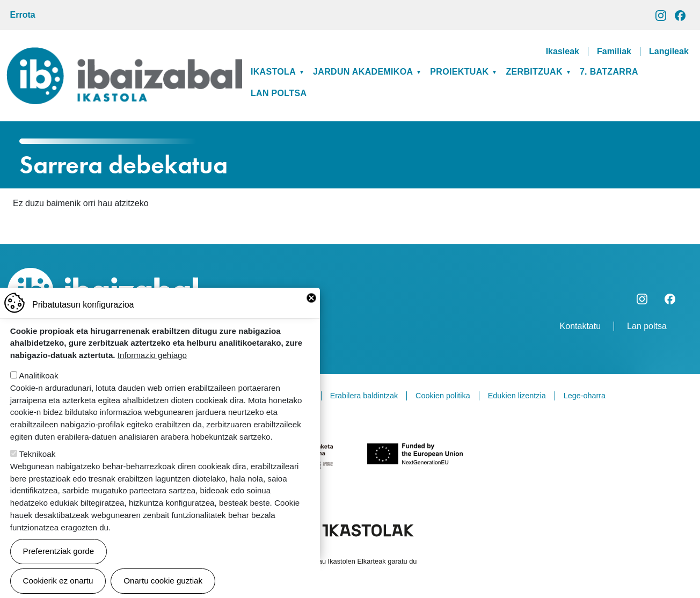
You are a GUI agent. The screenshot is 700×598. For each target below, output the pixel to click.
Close (311, 303)
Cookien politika (443, 396)
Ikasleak (563, 52)
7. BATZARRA (609, 72)
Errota (23, 15)
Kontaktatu (581, 326)
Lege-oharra (585, 396)
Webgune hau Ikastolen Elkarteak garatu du (350, 561)
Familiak (614, 52)
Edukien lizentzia (517, 396)
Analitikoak (38, 381)
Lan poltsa (279, 93)
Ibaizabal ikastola (124, 56)
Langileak (669, 52)
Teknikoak (38, 459)
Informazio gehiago (152, 360)
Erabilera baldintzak (364, 396)
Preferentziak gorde (59, 556)
